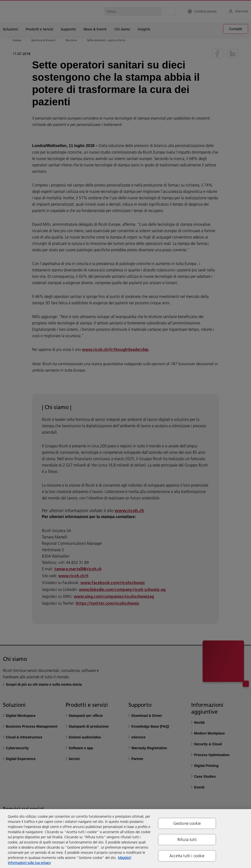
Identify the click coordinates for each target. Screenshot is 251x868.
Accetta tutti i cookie (187, 856)
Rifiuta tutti (187, 840)
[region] (125, 839)
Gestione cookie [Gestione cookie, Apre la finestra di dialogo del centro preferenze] (187, 823)
